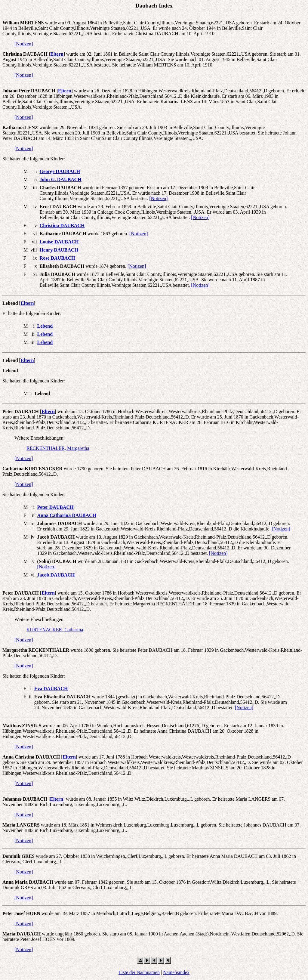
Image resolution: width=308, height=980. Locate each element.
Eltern (57, 54)
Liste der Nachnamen (139, 972)
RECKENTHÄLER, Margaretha (58, 448)
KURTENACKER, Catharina (55, 630)
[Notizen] (24, 44)
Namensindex (176, 972)
